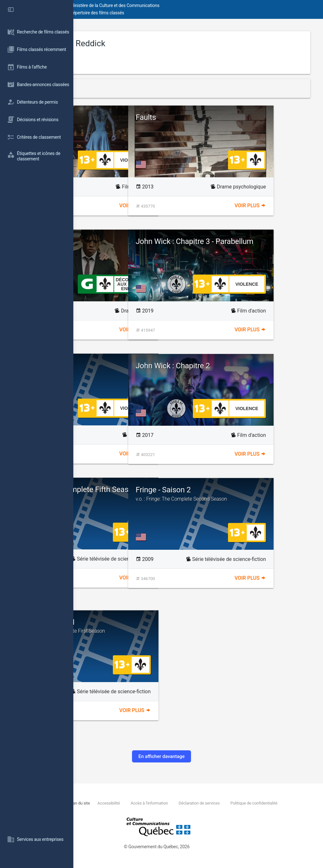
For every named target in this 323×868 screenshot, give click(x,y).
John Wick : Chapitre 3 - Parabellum (248, 246)
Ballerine (141, 121)
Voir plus (172, 206)
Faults (219, 117)
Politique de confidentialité (135, 810)
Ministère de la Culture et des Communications (188, 5)
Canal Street (114, 241)
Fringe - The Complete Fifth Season (139, 494)
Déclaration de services (264, 803)
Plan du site (145, 803)
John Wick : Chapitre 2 (246, 366)
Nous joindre (120, 803)
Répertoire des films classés (170, 13)
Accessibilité (174, 803)
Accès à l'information (214, 803)
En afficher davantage (198, 756)
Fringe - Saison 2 (256, 494)
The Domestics (119, 365)
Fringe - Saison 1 (141, 626)
